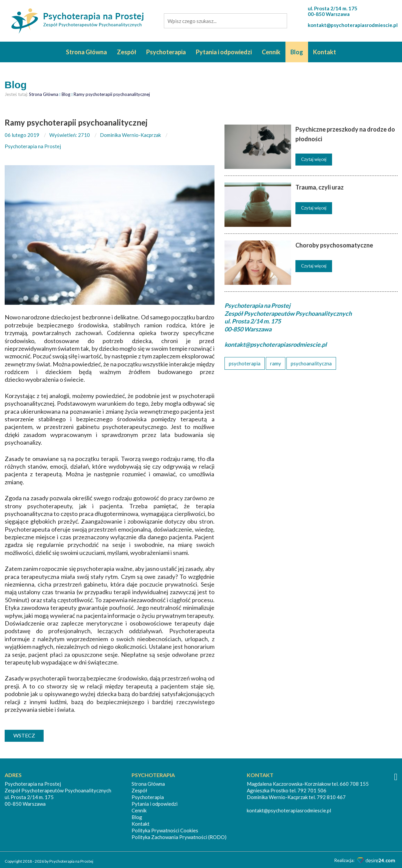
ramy (276, 363)
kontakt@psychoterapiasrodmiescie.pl (353, 25)
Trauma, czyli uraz (320, 187)
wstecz (24, 735)
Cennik (271, 52)
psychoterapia (245, 363)
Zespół (127, 52)
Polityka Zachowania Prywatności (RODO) (179, 837)
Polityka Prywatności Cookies (165, 830)
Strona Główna (86, 52)
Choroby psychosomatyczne (334, 245)
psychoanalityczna (311, 363)
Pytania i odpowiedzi (224, 52)
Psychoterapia (166, 52)
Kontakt (325, 52)
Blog (297, 52)
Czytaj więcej (314, 159)
